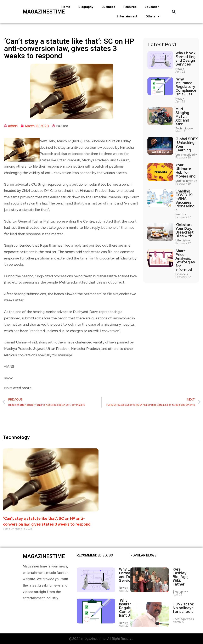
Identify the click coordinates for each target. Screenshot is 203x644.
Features (130, 7)
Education (152, 7)
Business (108, 7)
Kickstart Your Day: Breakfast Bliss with (185, 230)
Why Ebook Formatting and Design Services (185, 59)
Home (66, 7)
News (179, 69)
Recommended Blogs (95, 555)
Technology (183, 129)
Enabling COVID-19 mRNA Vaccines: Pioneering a (185, 201)
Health (180, 214)
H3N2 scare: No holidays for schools (183, 608)
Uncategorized (185, 155)
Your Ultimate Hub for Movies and (185, 171)
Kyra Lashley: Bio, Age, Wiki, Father (181, 577)
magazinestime (37, 12)
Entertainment (127, 16)
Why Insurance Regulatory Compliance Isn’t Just (186, 87)
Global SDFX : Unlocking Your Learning (187, 145)
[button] (174, 12)
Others (153, 16)
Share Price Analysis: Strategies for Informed (185, 260)
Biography (86, 7)
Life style (182, 241)
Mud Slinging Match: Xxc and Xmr (182, 117)
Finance (181, 274)
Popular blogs (143, 555)
